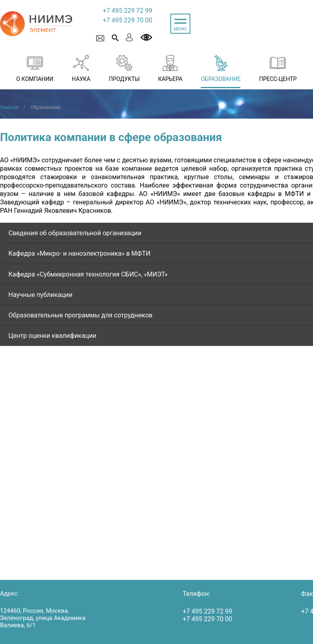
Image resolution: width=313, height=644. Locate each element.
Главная (9, 107)
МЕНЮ (180, 29)
